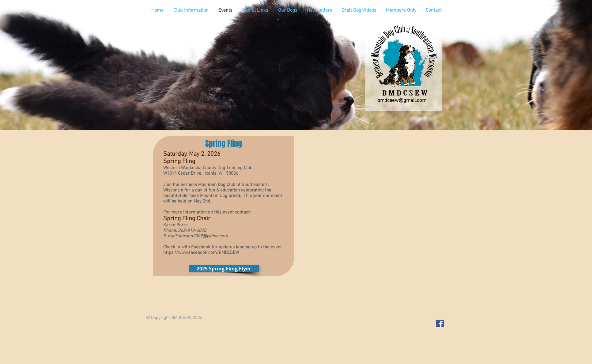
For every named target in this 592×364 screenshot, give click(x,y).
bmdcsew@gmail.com (402, 101)
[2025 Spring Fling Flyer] (224, 269)
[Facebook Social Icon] (440, 323)
